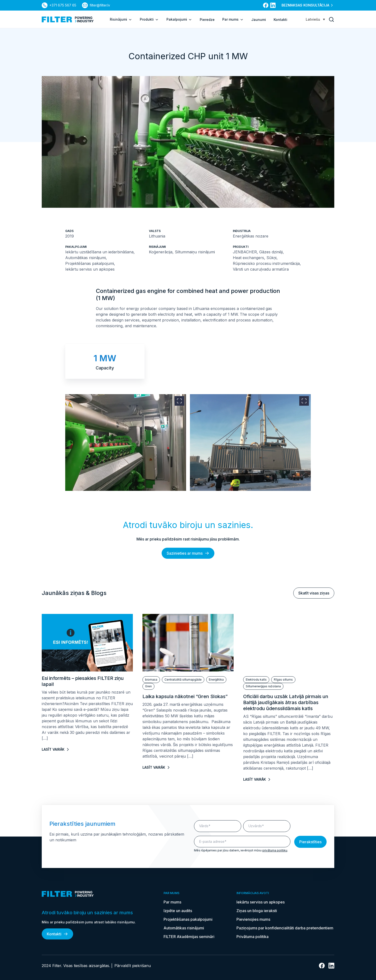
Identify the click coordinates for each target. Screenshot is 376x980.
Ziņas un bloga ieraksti (257, 911)
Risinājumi (121, 19)
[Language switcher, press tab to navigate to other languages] (315, 19)
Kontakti (280, 20)
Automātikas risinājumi (184, 928)
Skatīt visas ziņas (314, 593)
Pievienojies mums (253, 919)
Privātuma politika (253, 937)
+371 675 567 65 (63, 5)
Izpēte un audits (178, 911)
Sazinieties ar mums (188, 553)
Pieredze (207, 20)
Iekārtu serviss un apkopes (261, 902)
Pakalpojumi (179, 19)
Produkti (149, 19)
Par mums (233, 19)
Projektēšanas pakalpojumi (188, 919)
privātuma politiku (275, 850)
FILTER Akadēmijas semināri (189, 937)
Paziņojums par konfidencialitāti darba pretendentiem (285, 928)
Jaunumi (259, 20)
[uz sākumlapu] (68, 19)
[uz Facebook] (266, 5)
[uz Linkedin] (273, 5)
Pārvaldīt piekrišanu (133, 966)
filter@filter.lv (100, 5)
